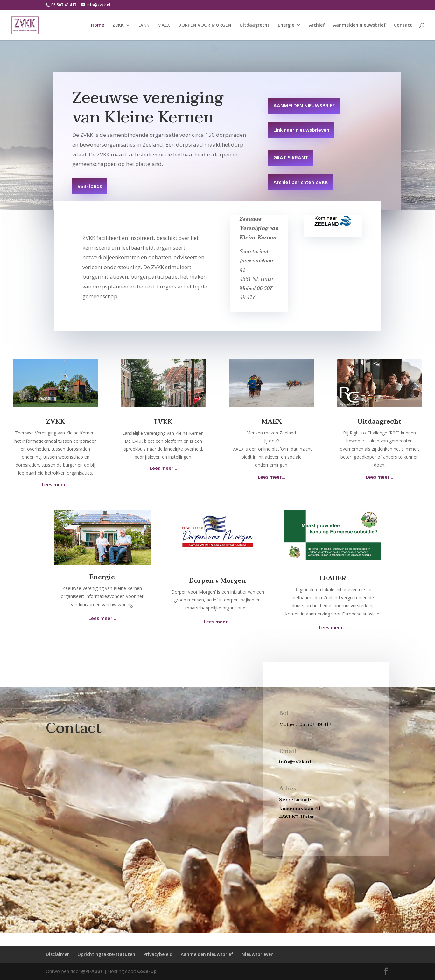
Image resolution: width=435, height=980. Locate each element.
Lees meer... (56, 485)
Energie (286, 25)
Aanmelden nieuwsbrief (359, 25)
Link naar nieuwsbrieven (301, 130)
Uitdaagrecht (255, 25)
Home (98, 25)
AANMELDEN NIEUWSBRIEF (304, 106)
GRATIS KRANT (291, 158)
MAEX (164, 25)
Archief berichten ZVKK (301, 183)
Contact (403, 25)
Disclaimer (57, 954)
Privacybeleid (158, 954)
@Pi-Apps (92, 971)
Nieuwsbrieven (258, 954)
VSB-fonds (90, 187)
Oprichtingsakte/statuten (106, 954)
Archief (317, 25)
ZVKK (118, 25)
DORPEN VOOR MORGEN (205, 25)
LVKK (144, 25)
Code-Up (147, 971)
